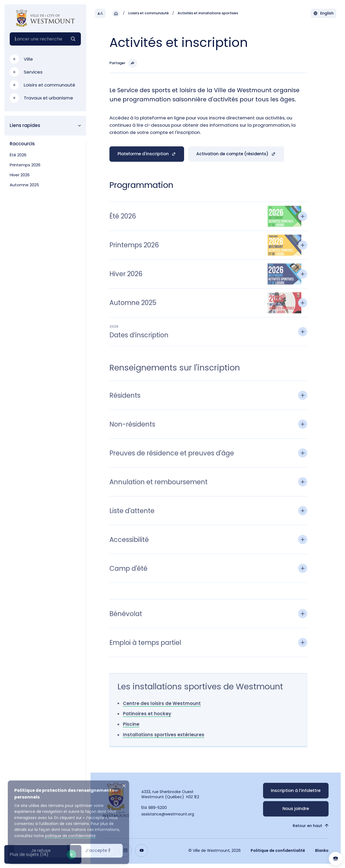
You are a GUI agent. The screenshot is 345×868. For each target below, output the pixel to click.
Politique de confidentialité (278, 850)
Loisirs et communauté (149, 13)
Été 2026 (18, 155)
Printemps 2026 (25, 165)
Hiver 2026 (20, 175)
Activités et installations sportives (208, 13)
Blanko (322, 850)
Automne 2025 (24, 185)
